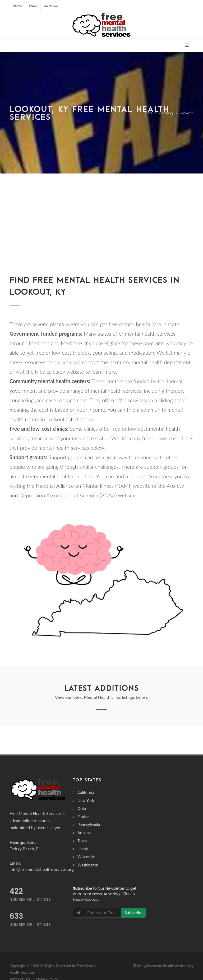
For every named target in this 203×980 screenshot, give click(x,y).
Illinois (83, 849)
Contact (51, 6)
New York (86, 800)
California (86, 792)
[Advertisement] (101, 213)
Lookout (186, 113)
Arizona (84, 833)
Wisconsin (86, 857)
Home (18, 6)
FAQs (33, 6)
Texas (82, 841)
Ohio (82, 808)
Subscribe (133, 913)
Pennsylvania (89, 824)
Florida (83, 817)
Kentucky (166, 113)
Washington (88, 865)
